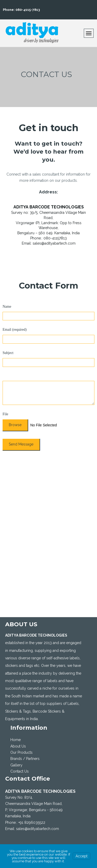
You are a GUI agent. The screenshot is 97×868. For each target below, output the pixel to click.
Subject (8, 353)
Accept (81, 856)
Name (7, 307)
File (5, 414)
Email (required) (15, 330)
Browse (15, 425)
